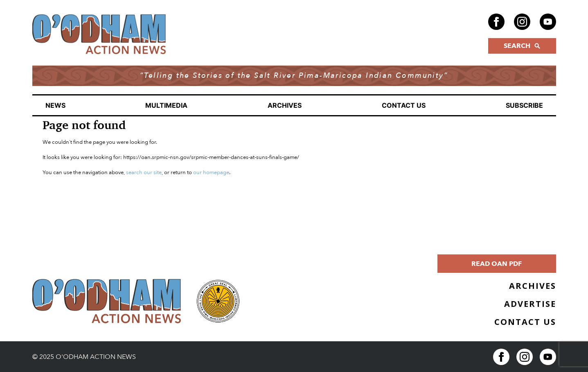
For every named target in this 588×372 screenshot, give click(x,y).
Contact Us (404, 105)
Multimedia (166, 105)
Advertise (530, 304)
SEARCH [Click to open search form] (522, 46)
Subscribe (524, 105)
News (55, 105)
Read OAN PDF (497, 264)
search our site (144, 172)
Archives (285, 105)
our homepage (211, 172)
